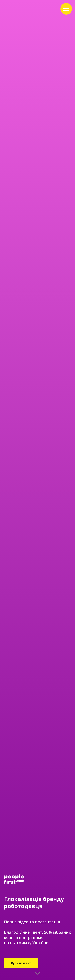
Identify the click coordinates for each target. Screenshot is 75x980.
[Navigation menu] (66, 9)
